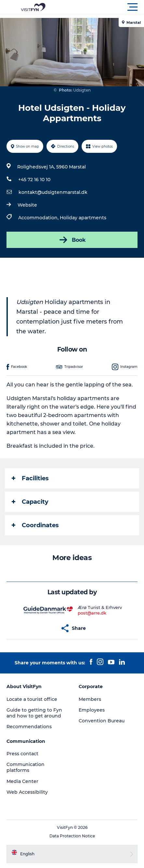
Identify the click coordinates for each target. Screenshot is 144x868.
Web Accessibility (27, 792)
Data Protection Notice (72, 836)
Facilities (30, 478)
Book (72, 240)
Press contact (22, 754)
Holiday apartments (83, 218)
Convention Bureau (102, 721)
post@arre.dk (92, 613)
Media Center (22, 781)
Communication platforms (26, 767)
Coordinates (35, 525)
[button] (101, 7)
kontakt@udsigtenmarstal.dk (53, 192)
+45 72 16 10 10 (34, 180)
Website (27, 205)
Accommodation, (39, 218)
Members (90, 699)
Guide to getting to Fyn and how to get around (34, 713)
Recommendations (29, 727)
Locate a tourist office (32, 699)
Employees (92, 710)
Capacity (30, 502)
